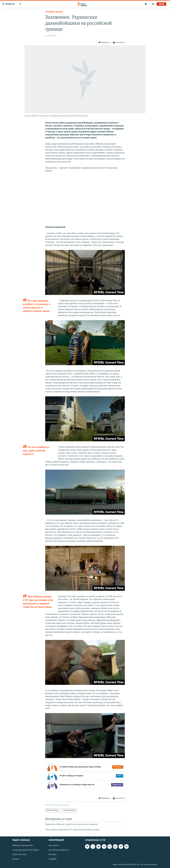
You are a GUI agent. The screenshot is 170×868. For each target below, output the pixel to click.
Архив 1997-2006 (19, 855)
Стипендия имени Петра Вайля (26, 850)
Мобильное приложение (23, 846)
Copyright (53, 859)
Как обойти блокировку (59, 850)
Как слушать (54, 846)
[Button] (104, 43)
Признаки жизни (54, 12)
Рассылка (53, 855)
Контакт (16, 859)
